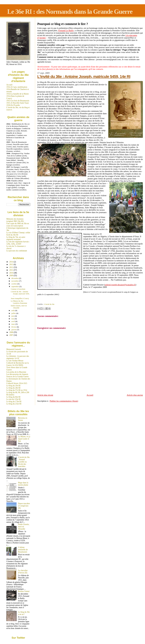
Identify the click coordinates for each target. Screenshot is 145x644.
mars (13, 324)
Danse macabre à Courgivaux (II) (24, 506)
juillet (14, 313)
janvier (14, 330)
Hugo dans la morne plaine (23, 484)
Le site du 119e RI (13, 399)
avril (13, 321)
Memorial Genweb (14, 349)
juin (13, 316)
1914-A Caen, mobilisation (17, 87)
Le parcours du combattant (17, 251)
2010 (12, 273)
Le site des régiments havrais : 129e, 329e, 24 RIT (18, 243)
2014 (12, 262)
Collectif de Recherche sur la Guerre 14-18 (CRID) (18, 364)
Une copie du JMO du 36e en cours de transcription (18, 225)
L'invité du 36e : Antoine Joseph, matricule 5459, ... (20, 294)
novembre (15, 281)
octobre (14, 284)
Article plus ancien (135, 395)
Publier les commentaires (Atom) (64, 401)
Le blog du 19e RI (13, 386)
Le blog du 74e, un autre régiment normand (16, 238)
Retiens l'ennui (24, 591)
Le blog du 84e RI (13, 397)
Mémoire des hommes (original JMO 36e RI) (15, 220)
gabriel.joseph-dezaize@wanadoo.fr (120, 285)
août (13, 310)
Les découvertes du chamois (17, 374)
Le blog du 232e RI (14, 404)
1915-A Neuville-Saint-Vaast (17, 103)
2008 (12, 332)
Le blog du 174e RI (14, 402)
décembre (15, 278)
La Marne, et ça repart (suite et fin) (24, 439)
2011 (11, 270)
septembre (15, 286)
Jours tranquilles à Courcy (20, 298)
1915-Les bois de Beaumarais (18, 101)
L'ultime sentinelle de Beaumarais (23, 550)
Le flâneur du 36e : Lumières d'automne (19, 302)
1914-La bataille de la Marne (18, 94)
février (14, 327)
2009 (12, 276)
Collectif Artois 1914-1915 (17, 383)
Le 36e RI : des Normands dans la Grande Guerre (70, 12)
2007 (12, 335)
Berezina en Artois (23, 419)
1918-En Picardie (13, 105)
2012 (12, 267)
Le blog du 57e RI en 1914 (17, 390)
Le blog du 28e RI (13, 388)
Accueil (90, 395)
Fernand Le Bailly (66, 30)
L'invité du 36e (49, 304)
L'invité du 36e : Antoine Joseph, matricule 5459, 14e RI (84, 77)
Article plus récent (45, 395)
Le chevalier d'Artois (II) (23, 572)
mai (13, 319)
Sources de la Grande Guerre (17, 377)
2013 (12, 264)
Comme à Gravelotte (18, 289)
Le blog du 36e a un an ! (24, 613)
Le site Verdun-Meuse (15, 361)
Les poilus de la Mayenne (16, 372)
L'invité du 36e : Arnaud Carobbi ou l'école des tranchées (24, 462)
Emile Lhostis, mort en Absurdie (19, 307)
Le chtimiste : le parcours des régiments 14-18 (18, 357)
